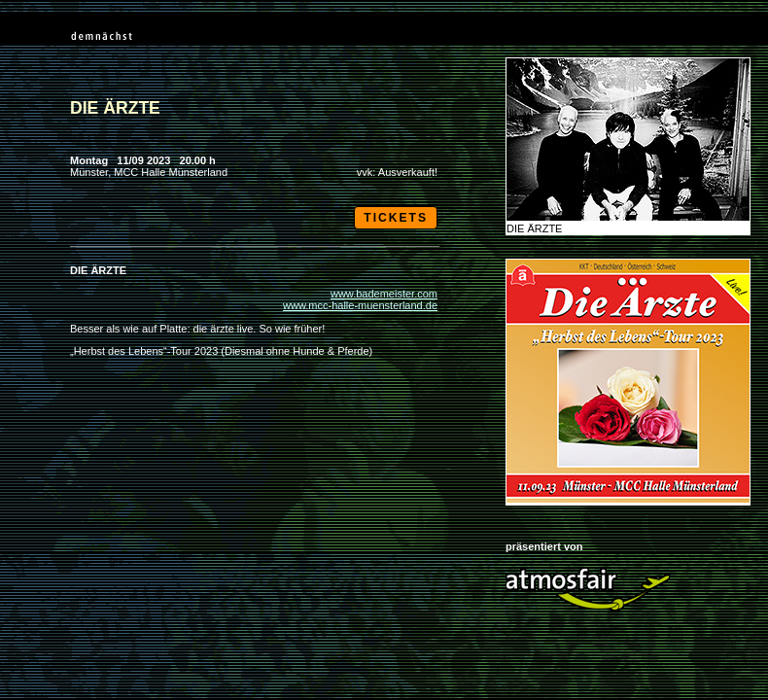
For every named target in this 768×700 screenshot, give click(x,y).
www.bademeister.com (384, 294)
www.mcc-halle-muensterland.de (360, 305)
